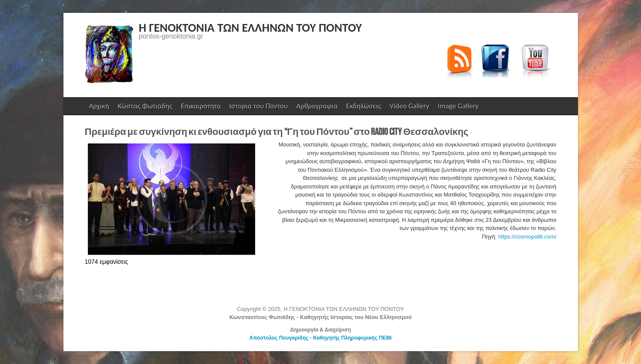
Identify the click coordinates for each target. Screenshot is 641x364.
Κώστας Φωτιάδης (144, 108)
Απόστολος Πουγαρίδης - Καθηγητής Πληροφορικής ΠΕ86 (320, 338)
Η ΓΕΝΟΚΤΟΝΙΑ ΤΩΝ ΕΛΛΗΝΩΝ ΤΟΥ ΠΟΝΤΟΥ (251, 28)
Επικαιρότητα (201, 106)
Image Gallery (458, 106)
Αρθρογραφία (317, 106)
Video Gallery (410, 106)
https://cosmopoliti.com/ (527, 237)
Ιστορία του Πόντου (259, 106)
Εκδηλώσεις (363, 106)
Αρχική (99, 106)
